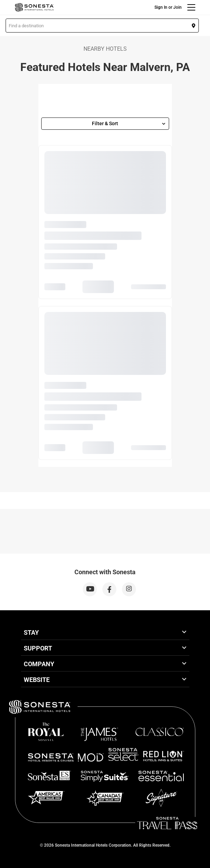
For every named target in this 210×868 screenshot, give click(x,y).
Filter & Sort (129, 123)
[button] (102, 26)
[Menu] (191, 7)
